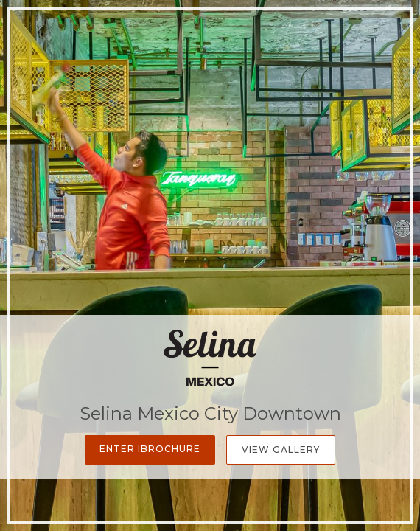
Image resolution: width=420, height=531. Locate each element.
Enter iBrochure (150, 449)
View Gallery (281, 450)
